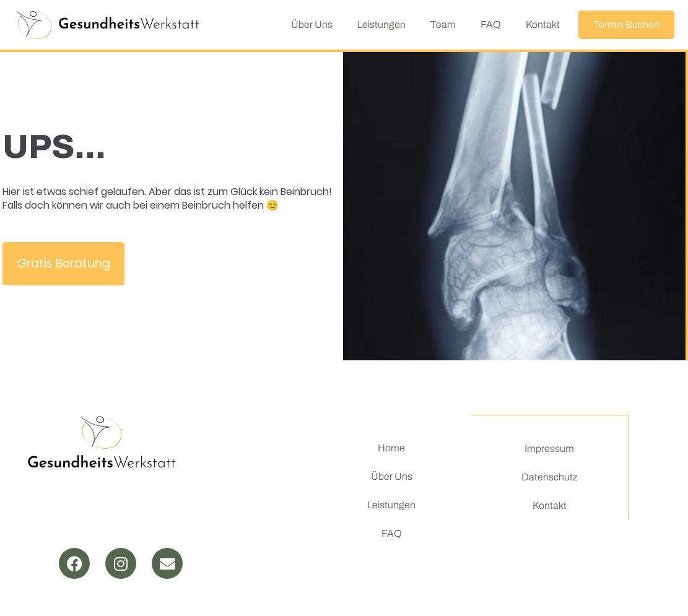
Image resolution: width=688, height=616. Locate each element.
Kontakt (543, 24)
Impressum (549, 449)
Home (391, 448)
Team (443, 24)
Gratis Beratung (64, 263)
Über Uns (312, 24)
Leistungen (381, 24)
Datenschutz (549, 478)
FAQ (491, 24)
